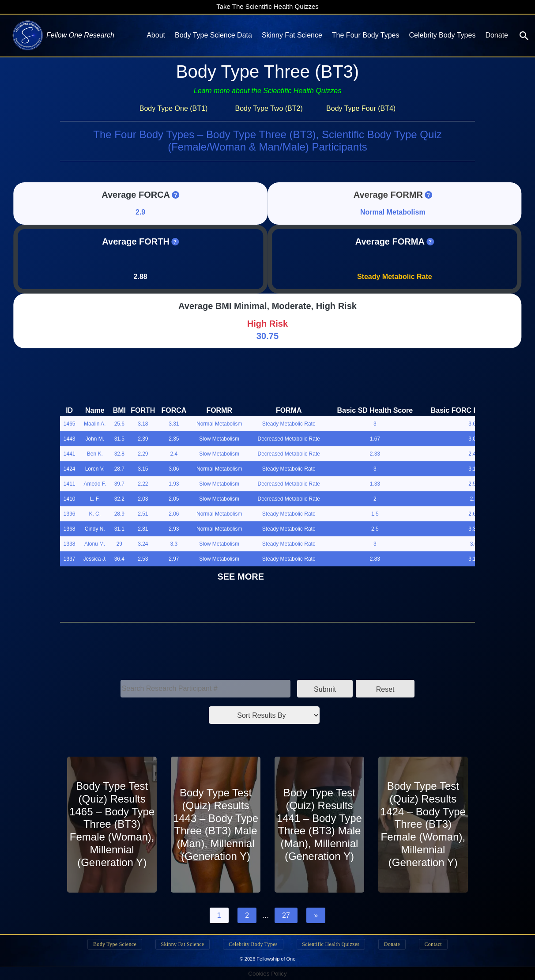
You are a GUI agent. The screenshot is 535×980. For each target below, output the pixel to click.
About (156, 35)
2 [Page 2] (247, 915)
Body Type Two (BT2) (269, 108)
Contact (438, 944)
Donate (497, 35)
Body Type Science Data (213, 35)
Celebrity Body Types (443, 35)
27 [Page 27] (286, 915)
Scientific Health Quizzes (332, 944)
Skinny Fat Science (292, 35)
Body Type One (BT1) (173, 108)
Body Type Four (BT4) (361, 108)
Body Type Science (109, 944)
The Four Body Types (366, 35)
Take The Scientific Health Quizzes (267, 6)
